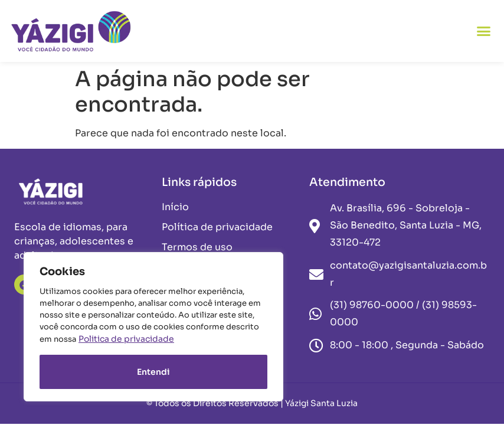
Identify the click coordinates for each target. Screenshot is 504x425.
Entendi (153, 372)
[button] (484, 31)
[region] (153, 327)
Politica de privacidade (126, 339)
